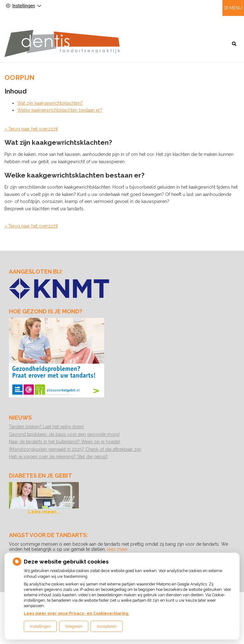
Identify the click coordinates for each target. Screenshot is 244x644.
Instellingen (41, 626)
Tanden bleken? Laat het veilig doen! (46, 425)
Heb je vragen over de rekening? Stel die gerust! (58, 455)
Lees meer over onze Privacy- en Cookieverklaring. (76, 613)
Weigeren (74, 626)
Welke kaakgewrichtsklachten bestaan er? (60, 108)
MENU (236, 19)
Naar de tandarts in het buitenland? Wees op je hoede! (64, 440)
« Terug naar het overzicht (31, 127)
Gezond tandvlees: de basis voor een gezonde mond (64, 432)
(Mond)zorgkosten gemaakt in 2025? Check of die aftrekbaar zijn (75, 447)
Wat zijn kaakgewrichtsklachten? (50, 101)
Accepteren (107, 626)
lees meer (117, 548)
